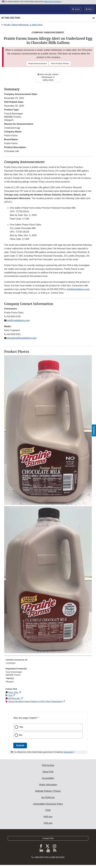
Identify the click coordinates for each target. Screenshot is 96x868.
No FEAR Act (48, 797)
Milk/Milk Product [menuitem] (13, 675)
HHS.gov (48, 817)
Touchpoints (68, 752)
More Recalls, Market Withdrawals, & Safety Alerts (48, 77)
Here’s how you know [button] (53, 2)
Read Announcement (37, 63)
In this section (11, 18)
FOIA (48, 810)
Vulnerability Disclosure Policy (48, 804)
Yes (21, 727)
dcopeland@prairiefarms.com (21, 338)
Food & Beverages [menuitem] (14, 672)
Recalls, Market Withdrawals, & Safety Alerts (23, 25)
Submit (20, 745)
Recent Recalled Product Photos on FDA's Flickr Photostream (35, 701)
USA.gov (48, 823)
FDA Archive (48, 765)
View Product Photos (60, 63)
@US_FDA (13, 692)
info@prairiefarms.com (78, 289)
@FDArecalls (14, 698)
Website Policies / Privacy (48, 791)
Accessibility (48, 778)
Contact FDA (48, 838)
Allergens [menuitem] (10, 682)
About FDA (48, 772)
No (21, 735)
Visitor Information (48, 785)
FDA (10, 695)
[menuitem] (48, 662)
